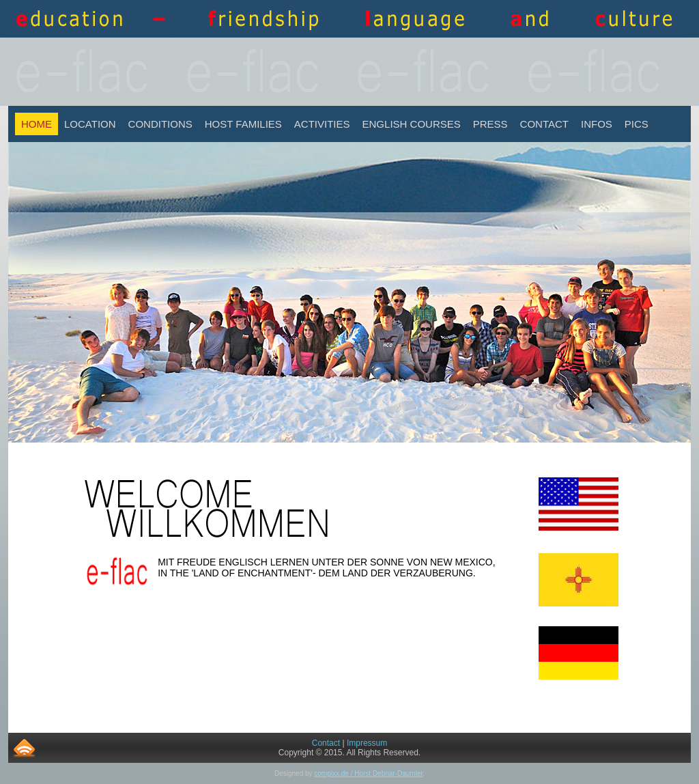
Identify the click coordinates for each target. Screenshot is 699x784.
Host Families (243, 124)
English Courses (412, 124)
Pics (637, 124)
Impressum (367, 743)
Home (37, 124)
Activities (322, 124)
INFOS (597, 124)
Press (490, 124)
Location (90, 124)
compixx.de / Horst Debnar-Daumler (368, 773)
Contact (544, 124)
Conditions (160, 124)
